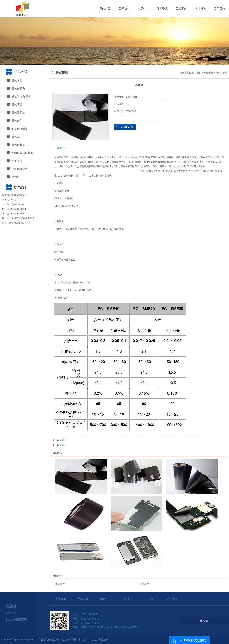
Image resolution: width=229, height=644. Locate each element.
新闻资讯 (162, 9)
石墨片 (63, 440)
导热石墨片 (18, 105)
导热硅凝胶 (18, 145)
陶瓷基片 (17, 161)
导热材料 (77, 640)
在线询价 (125, 127)
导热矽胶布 (18, 89)
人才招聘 (200, 9)
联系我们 (219, 9)
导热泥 (16, 137)
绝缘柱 (16, 177)
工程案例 (181, 9)
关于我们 (124, 9)
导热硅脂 (17, 121)
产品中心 (143, 9)
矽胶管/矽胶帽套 (21, 97)
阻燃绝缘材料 (20, 169)
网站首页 (105, 9)
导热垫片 (17, 81)
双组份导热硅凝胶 (22, 153)
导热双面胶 (18, 113)
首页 (199, 73)
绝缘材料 (86, 640)
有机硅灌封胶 (20, 129)
